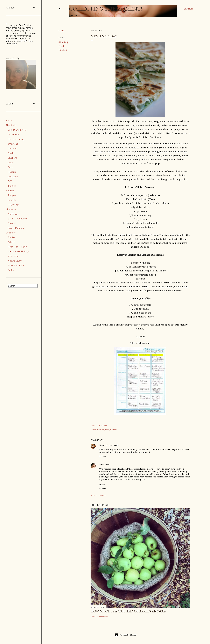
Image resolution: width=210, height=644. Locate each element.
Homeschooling (16, 139)
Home (9, 121)
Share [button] (61, 31)
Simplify (12, 200)
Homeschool (12, 256)
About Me (11, 125)
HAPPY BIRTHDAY (18, 247)
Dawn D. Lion (106, 445)
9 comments (103, 617)
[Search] (188, 9)
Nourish (10, 191)
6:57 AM (103, 489)
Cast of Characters (17, 130)
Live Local (13, 177)
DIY (10, 181)
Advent (12, 242)
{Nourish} (63, 42)
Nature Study (15, 261)
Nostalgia (13, 214)
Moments (11, 209)
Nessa (102, 464)
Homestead (12, 144)
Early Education (16, 265)
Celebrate (11, 233)
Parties (11, 237)
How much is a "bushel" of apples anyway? (129, 611)
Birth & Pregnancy (17, 219)
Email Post (102, 426)
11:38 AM (103, 456)
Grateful (12, 223)
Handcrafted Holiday (18, 251)
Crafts (11, 270)
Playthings (13, 205)
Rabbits (12, 172)
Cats (10, 167)
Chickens (12, 158)
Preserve (12, 149)
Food (61, 46)
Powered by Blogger (126, 635)
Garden (12, 153)
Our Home (13, 135)
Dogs (11, 163)
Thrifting (12, 186)
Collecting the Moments (106, 9)
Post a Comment (99, 495)
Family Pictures (16, 228)
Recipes (63, 50)
